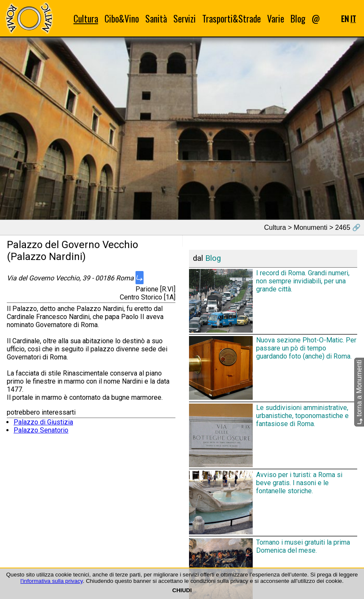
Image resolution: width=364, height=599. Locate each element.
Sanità (156, 18)
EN (345, 18)
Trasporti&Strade (231, 18)
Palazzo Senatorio (41, 430)
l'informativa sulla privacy (52, 581)
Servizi (185, 18)
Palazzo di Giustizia (43, 422)
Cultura (86, 18)
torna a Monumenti (359, 392)
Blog (298, 18)
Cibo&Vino (122, 18)
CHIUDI (182, 590)
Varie (276, 18)
